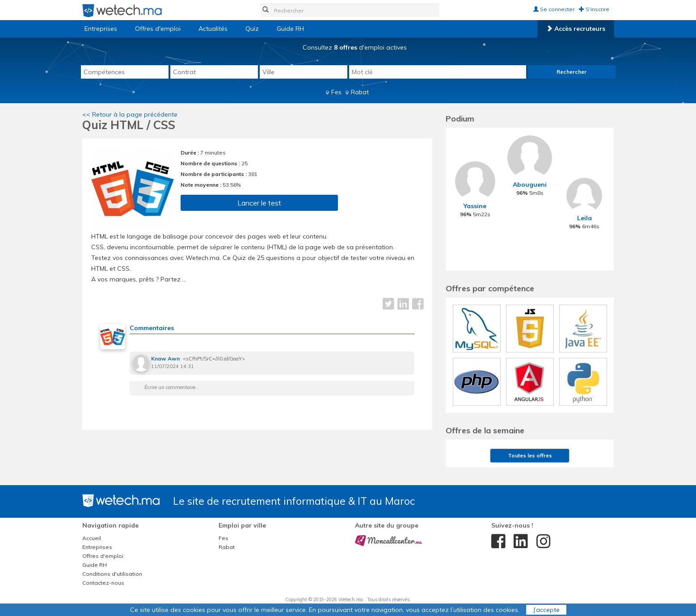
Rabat (360, 92)
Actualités (213, 29)
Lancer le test (259, 203)
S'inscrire (594, 9)
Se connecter (554, 9)
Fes (336, 92)
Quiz (252, 29)
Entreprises (101, 29)
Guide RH (290, 29)
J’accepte (546, 610)
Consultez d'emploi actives (355, 47)
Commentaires (152, 328)
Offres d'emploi (158, 29)
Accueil (92, 538)
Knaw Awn (165, 358)
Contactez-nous (103, 583)
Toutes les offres (530, 455)
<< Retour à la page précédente (130, 114)
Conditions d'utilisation (112, 574)
